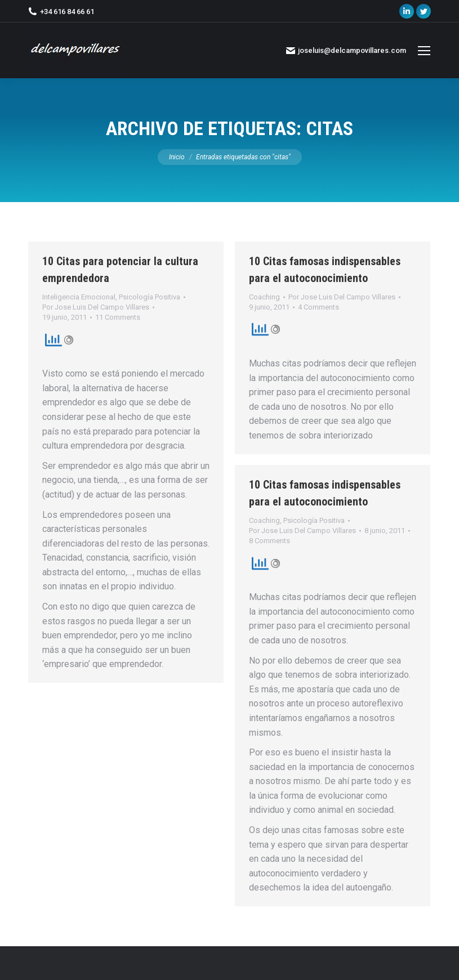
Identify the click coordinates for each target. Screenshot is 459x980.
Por (96, 307)
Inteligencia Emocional (79, 297)
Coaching (264, 297)
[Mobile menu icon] (424, 51)
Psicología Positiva (150, 297)
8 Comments (269, 541)
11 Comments (118, 317)
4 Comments (318, 307)
